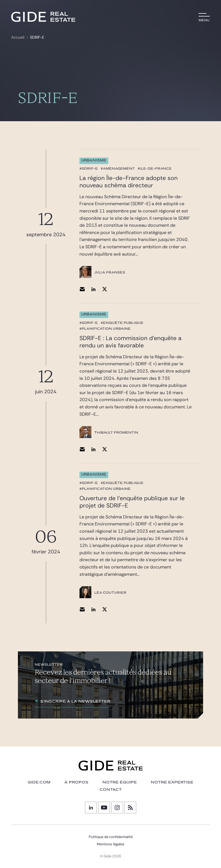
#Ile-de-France (155, 169)
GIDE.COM (39, 782)
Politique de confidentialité (111, 837)
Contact (111, 790)
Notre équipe (120, 782)
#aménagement (118, 169)
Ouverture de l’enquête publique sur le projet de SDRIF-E (132, 502)
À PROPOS (76, 782)
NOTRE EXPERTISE (172, 782)
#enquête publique (122, 323)
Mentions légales (111, 844)
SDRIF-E (37, 37)
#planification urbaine (105, 329)
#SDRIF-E (89, 169)
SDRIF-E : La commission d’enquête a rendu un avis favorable (131, 342)
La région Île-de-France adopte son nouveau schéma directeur (129, 182)
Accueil (18, 37)
